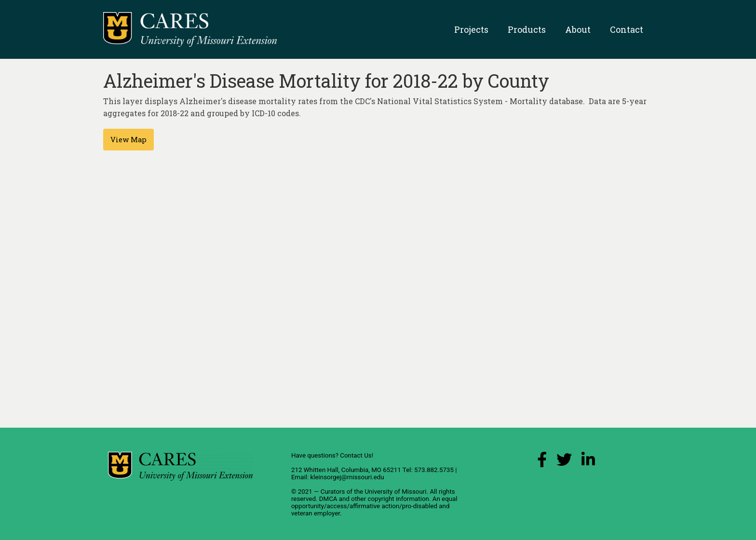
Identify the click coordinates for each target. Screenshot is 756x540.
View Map (128, 140)
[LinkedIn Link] (588, 462)
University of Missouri (395, 492)
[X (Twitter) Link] (564, 462)
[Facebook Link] (542, 462)
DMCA (328, 499)
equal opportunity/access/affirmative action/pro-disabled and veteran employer (374, 506)
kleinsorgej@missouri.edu (347, 477)
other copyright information (390, 499)
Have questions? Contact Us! (332, 455)
